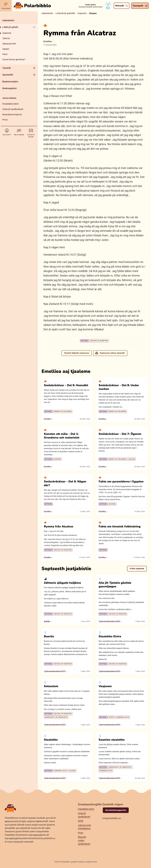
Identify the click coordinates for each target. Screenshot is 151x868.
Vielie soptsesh (137, 568)
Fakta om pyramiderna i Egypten (121, 481)
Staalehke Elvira (110, 636)
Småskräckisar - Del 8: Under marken (119, 387)
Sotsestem (51, 686)
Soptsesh (7, 33)
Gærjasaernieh (9, 44)
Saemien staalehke (112, 740)
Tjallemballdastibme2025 (109, 621)
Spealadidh (8, 75)
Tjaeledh (7, 68)
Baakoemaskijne (10, 82)
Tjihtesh (6, 38)
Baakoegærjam (10, 88)
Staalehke (51, 740)
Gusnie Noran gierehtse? (14, 59)
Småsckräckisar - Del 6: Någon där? (65, 483)
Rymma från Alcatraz (59, 526)
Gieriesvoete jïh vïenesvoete (56, 717)
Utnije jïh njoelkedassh (13, 109)
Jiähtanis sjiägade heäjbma (62, 583)
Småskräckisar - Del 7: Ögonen (120, 434)
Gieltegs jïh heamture (99, 341)
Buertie (49, 636)
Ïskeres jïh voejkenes (63, 411)
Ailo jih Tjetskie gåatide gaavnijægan (115, 584)
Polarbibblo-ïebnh (10, 104)
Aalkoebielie (8, 20)
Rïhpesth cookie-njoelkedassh (84, 841)
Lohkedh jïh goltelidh (65, 13)
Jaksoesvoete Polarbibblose (84, 827)
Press (5, 120)
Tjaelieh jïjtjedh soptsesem (76, 353)
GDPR (81, 821)
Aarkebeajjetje (123, 717)
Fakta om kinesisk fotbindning (120, 526)
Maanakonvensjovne (12, 114)
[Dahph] (19, 14)
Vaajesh (132, 459)
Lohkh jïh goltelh (10, 27)
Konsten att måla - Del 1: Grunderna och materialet (62, 436)
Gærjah (6, 49)
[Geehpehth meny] (34, 27)
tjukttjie (47, 621)
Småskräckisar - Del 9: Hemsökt (66, 385)
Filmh (5, 54)
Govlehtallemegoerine (116, 810)
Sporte (112, 717)
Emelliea (48, 41)
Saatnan (57, 459)
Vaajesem (105, 686)
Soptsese (84, 341)
